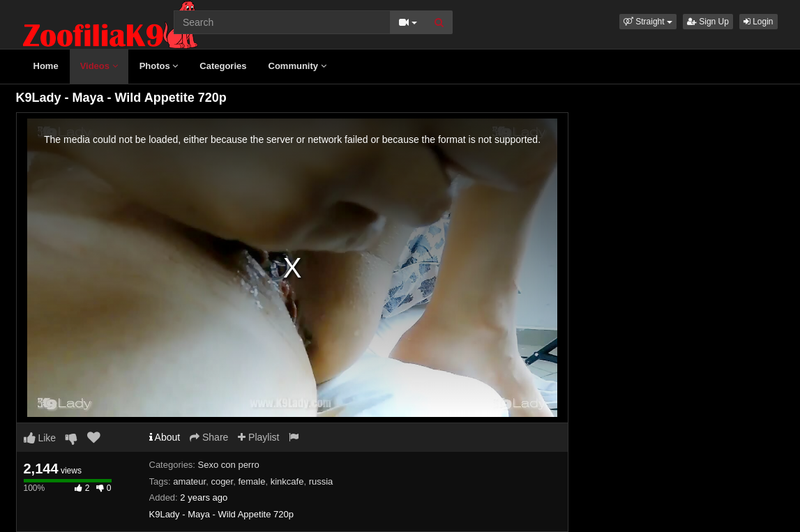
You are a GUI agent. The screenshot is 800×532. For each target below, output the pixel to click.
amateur (189, 481)
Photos (159, 66)
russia (321, 481)
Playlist (258, 437)
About (165, 437)
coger (222, 481)
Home (46, 66)
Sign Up (708, 22)
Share (209, 437)
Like (40, 438)
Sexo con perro (229, 465)
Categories (223, 66)
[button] (648, 22)
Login (759, 22)
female (251, 481)
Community (297, 66)
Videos (99, 66)
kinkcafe (287, 481)
